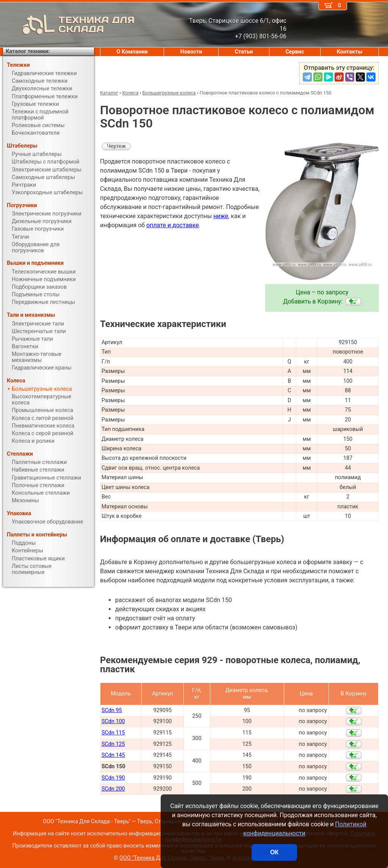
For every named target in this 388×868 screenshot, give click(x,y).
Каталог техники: (28, 51)
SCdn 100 (113, 721)
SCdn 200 (113, 789)
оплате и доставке (173, 225)
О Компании (132, 52)
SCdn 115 (113, 733)
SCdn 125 (113, 744)
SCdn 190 (113, 778)
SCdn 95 (112, 710)
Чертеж (116, 146)
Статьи (244, 52)
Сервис (295, 52)
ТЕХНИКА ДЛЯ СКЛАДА (69, 25)
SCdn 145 (113, 755)
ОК (274, 852)
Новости (191, 52)
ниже (221, 216)
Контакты (350, 52)
